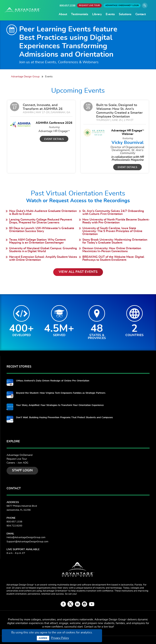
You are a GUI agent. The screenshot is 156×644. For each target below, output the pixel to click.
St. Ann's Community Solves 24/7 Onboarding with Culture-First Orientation (113, 212)
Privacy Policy (60, 638)
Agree (43, 638)
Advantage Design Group (25, 77)
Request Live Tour (17, 459)
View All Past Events (78, 272)
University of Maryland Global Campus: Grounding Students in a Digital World (43, 250)
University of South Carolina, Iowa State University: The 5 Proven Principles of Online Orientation (112, 231)
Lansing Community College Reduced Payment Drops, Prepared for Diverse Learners (41, 221)
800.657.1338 (67, 6)
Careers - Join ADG (17, 463)
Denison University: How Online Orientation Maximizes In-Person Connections (112, 250)
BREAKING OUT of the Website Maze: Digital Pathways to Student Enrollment (113, 258)
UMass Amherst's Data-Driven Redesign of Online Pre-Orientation (53, 381)
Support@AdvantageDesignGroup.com (27, 542)
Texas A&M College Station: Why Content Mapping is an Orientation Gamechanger (37, 241)
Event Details (54, 139)
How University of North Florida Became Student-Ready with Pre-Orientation (116, 221)
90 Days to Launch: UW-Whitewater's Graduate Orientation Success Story (42, 230)
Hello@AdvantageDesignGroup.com (26, 537)
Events (110, 14)
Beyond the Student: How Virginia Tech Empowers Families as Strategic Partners (61, 393)
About (63, 14)
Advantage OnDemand (19, 455)
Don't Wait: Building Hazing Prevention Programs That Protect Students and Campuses (64, 418)
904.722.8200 (14, 526)
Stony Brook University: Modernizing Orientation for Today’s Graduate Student (115, 241)
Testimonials (80, 14)
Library (97, 14)
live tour (109, 627)
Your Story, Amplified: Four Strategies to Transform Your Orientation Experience (60, 405)
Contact (141, 14)
